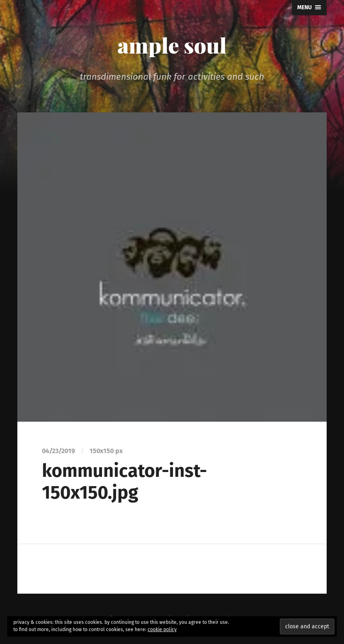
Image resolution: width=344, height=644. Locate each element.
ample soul (172, 45)
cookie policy (162, 630)
